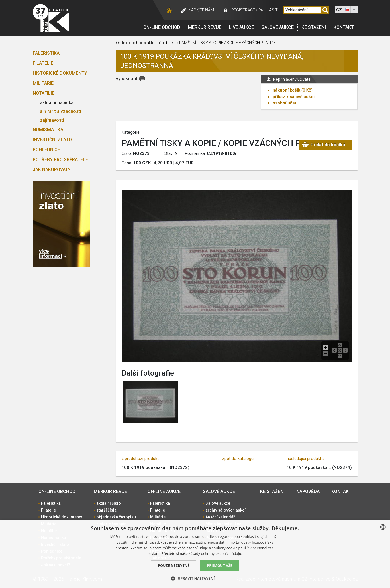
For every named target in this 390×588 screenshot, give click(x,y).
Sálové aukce (278, 27)
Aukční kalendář (220, 517)
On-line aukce (164, 491)
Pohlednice (46, 150)
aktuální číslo (109, 503)
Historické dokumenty (60, 73)
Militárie (43, 83)
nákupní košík (286, 90)
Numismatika (48, 130)
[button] (195, 578)
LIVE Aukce (241, 27)
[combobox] (383, 527)
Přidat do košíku (328, 145)
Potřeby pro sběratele (60, 160)
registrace (243, 10)
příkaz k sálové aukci (294, 97)
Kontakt (344, 27)
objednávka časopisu (116, 517)
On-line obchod (162, 27)
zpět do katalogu (238, 459)
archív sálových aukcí (225, 510)
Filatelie (43, 63)
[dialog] (195, 554)
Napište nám (201, 10)
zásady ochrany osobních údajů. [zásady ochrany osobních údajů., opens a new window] (216, 554)
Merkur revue (205, 27)
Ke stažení (314, 27)
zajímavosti (52, 120)
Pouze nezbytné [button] (174, 566)
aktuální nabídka (57, 103)
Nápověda (308, 491)
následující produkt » (306, 459)
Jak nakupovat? (52, 170)
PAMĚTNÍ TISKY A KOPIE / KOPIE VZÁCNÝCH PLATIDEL (228, 43)
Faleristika (46, 53)
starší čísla (106, 510)
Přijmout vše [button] (219, 566)
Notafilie (44, 93)
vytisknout (127, 79)
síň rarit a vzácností (61, 111)
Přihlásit (268, 10)
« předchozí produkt (140, 459)
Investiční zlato (52, 140)
